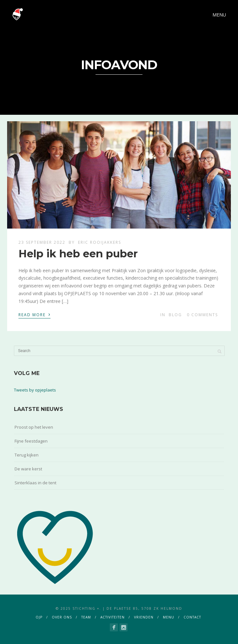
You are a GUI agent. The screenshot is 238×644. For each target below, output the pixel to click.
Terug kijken (27, 455)
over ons (62, 617)
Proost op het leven (34, 427)
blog (175, 315)
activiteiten (113, 617)
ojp (39, 617)
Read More (34, 314)
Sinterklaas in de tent (35, 483)
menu (169, 617)
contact (192, 617)
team (86, 617)
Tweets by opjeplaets (35, 390)
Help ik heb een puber (78, 254)
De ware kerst (28, 469)
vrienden (144, 617)
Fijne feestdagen (31, 441)
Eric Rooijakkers (100, 242)
